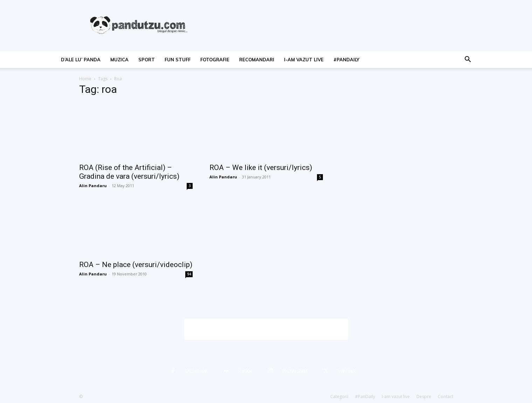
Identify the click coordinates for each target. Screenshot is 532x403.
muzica (119, 60)
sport (147, 60)
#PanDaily (346, 60)
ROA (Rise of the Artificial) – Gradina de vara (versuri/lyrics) (129, 172)
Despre (424, 397)
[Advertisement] (266, 329)
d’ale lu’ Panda (81, 60)
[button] (468, 60)
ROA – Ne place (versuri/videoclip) (136, 265)
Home (85, 79)
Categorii (339, 397)
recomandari (257, 60)
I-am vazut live (304, 60)
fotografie (215, 60)
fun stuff (178, 60)
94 (189, 274)
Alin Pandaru (93, 186)
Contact (445, 397)
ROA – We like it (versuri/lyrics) (261, 168)
